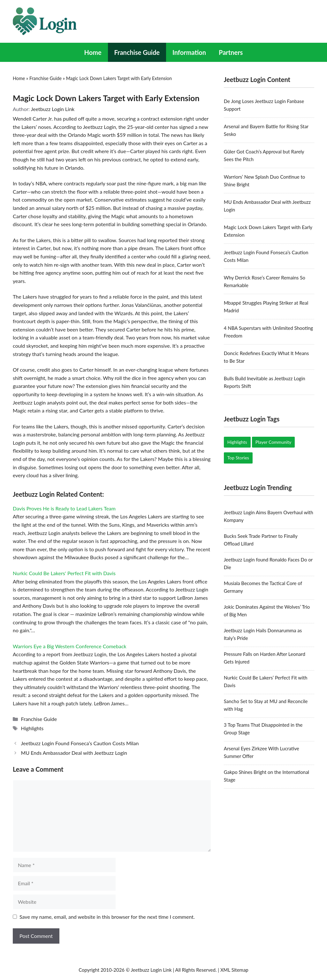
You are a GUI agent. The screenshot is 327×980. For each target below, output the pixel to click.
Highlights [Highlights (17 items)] (237, 442)
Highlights (32, 728)
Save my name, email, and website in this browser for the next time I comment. (107, 917)
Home (93, 52)
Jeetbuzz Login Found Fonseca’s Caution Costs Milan (80, 743)
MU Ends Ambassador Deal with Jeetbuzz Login (74, 753)
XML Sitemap (234, 970)
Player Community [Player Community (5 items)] (274, 442)
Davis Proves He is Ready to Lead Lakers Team (64, 508)
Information (189, 52)
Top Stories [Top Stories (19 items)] (238, 458)
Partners (231, 52)
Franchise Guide (137, 52)
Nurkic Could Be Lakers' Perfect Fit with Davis (64, 573)
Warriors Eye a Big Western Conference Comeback (70, 646)
